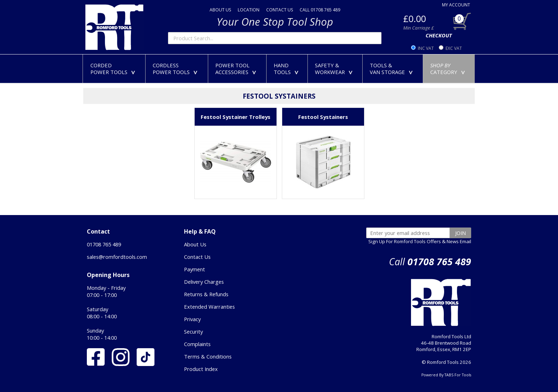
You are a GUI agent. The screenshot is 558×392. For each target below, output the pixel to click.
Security (193, 331)
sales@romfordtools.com (117, 257)
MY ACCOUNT (456, 5)
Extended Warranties (209, 307)
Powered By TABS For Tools (446, 375)
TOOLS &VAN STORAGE (393, 69)
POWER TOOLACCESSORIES (237, 69)
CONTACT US (280, 10)
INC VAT (426, 48)
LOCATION (249, 10)
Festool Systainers (323, 117)
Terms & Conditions (208, 356)
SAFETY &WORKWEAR (335, 69)
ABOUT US (220, 10)
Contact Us (197, 257)
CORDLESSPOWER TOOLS (177, 69)
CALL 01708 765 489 (320, 10)
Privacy (192, 319)
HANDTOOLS (288, 69)
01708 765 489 (104, 244)
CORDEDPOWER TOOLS (114, 69)
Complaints (197, 344)
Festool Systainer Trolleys (236, 117)
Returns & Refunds (206, 294)
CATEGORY (449, 69)
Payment (194, 269)
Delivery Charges (204, 282)
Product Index (201, 369)
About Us (195, 244)
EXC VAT (454, 48)
